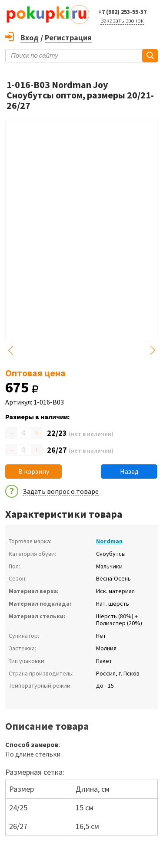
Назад (129, 471)
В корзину (34, 471)
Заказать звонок (122, 20)
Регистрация (68, 38)
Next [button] (153, 350)
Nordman (109, 541)
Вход (30, 38)
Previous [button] (10, 350)
